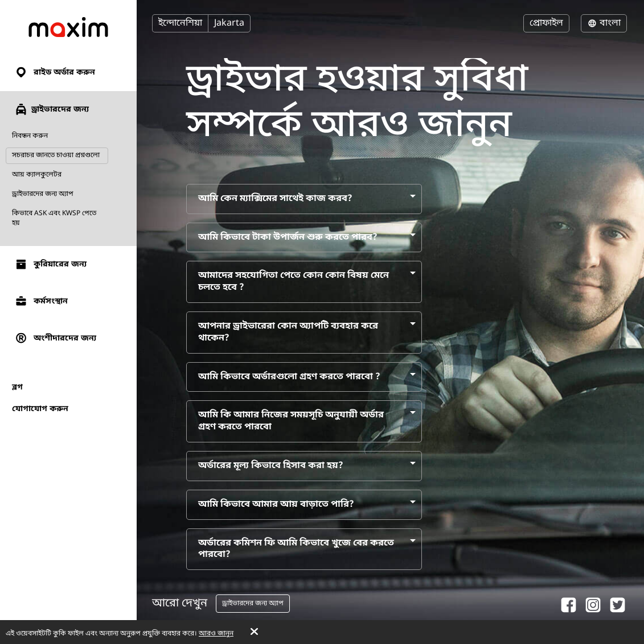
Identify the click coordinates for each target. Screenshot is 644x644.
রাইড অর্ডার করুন (55, 73)
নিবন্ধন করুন (30, 136)
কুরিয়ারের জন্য (50, 264)
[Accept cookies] (254, 633)
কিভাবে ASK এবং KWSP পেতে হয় (54, 218)
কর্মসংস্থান (41, 302)
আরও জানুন (216, 634)
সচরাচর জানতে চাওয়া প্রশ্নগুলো (56, 155)
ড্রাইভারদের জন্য (52, 109)
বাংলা (604, 23)
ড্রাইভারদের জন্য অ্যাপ (43, 194)
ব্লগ (17, 387)
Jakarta (229, 23)
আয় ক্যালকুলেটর (37, 175)
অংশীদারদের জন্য (55, 339)
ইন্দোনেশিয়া (180, 23)
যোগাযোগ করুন (40, 409)
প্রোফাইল (546, 23)
